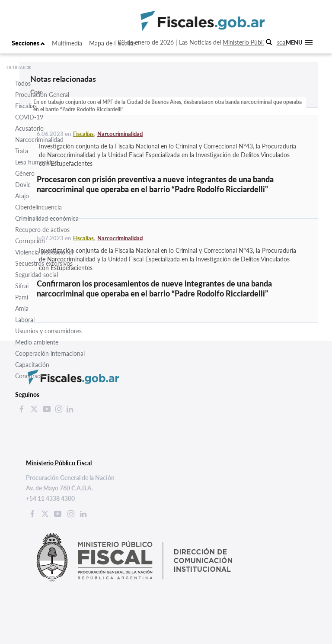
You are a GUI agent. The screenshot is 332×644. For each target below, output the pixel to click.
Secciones (28, 43)
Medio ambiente (37, 342)
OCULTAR (19, 68)
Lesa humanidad (37, 162)
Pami (22, 297)
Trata (22, 151)
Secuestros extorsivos (44, 263)
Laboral (25, 320)
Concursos (29, 376)
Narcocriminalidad (39, 140)
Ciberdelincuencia (38, 207)
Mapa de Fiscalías (112, 43)
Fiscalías (26, 106)
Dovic (23, 185)
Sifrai (22, 286)
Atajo (22, 196)
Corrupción (30, 241)
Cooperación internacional (50, 353)
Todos (23, 83)
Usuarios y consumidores (48, 331)
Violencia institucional (44, 252)
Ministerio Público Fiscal (255, 42)
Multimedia (67, 43)
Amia (22, 308)
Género (25, 173)
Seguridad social (37, 275)
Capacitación (32, 365)
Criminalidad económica (47, 218)
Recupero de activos (42, 230)
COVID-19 (29, 117)
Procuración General (42, 95)
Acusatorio (29, 128)
